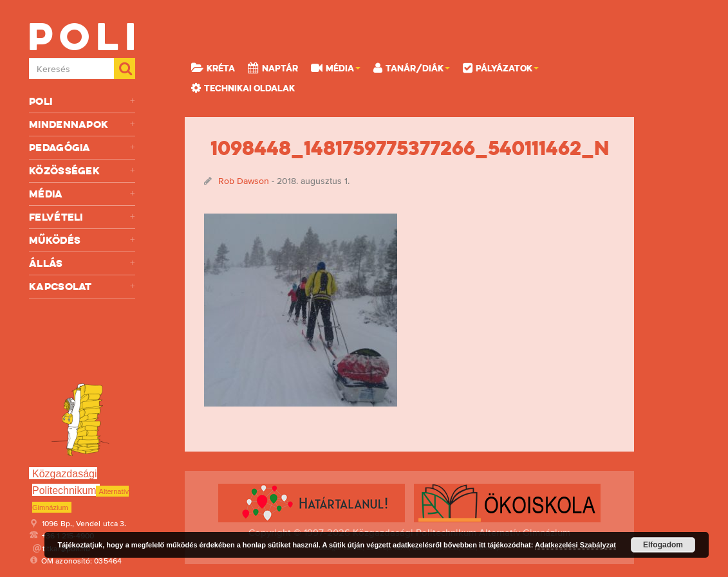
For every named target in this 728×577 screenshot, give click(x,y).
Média (82, 194)
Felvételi (82, 217)
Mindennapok (82, 124)
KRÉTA (213, 68)
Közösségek (82, 171)
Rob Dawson (244, 181)
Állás (82, 263)
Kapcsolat (82, 287)
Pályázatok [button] (501, 68)
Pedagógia (82, 148)
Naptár (273, 68)
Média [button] (336, 68)
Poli (82, 101)
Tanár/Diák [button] (412, 68)
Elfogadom (663, 545)
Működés (82, 240)
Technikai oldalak (243, 87)
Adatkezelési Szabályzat (575, 545)
